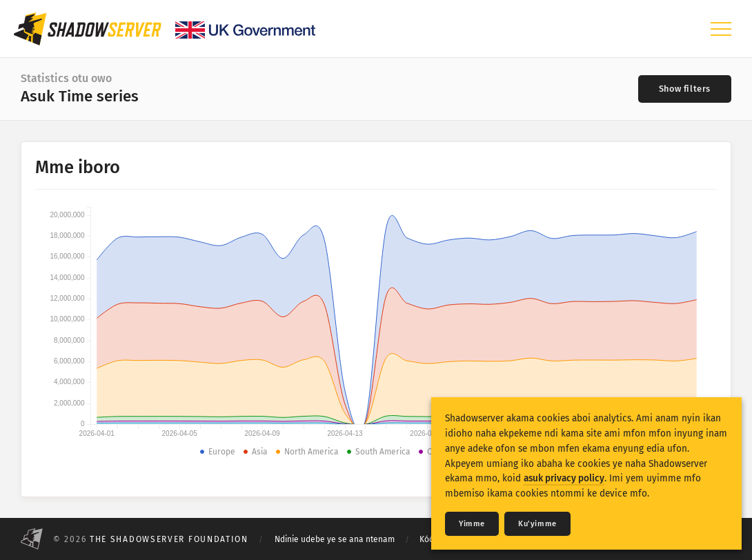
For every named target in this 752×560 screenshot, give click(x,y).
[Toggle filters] (685, 89)
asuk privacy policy (564, 478)
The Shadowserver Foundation (169, 539)
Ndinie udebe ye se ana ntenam (335, 539)
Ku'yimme (537, 524)
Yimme (472, 524)
